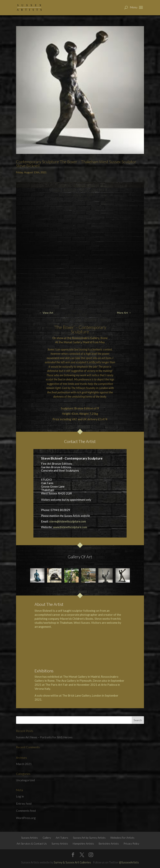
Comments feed (26, 811)
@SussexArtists (129, 862)
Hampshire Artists (83, 843)
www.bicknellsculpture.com (70, 527)
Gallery (47, 838)
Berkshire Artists (109, 843)
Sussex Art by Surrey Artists (89, 838)
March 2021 (24, 764)
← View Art (46, 313)
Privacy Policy (131, 843)
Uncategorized (25, 780)
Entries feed (24, 804)
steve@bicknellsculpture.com (68, 521)
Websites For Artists (122, 838)
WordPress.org (26, 818)
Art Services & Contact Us (32, 843)
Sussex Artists (29, 838)
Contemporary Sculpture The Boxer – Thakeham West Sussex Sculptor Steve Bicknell (76, 164)
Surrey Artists (60, 843)
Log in (20, 796)
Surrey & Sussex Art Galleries (72, 862)
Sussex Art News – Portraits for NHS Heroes (44, 737)
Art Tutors (62, 838)
